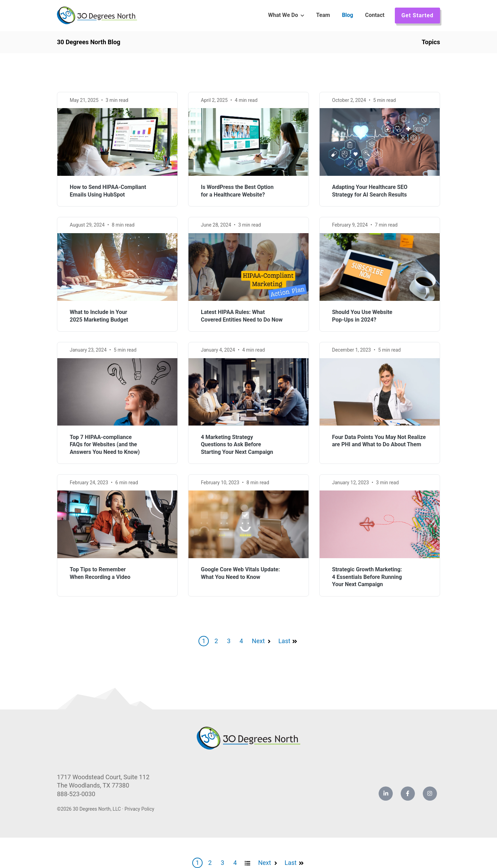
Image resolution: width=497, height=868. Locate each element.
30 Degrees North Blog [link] (89, 42)
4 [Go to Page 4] (241, 641)
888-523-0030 (76, 794)
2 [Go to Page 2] (216, 641)
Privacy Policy (139, 809)
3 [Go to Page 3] (229, 641)
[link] (97, 15)
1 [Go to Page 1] (204, 641)
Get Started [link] (417, 15)
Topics (431, 42)
